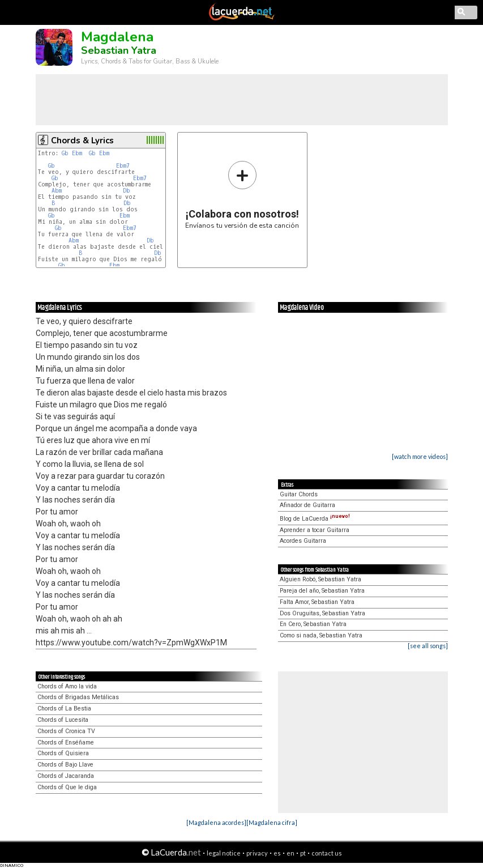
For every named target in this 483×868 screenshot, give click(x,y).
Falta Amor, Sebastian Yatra (317, 602)
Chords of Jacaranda (66, 776)
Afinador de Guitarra (307, 505)
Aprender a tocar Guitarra (315, 530)
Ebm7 (123, 166)
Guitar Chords (299, 494)
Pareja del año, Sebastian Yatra (322, 591)
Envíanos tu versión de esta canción (242, 195)
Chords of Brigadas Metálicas (78, 697)
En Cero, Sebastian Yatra (313, 624)
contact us (327, 853)
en (290, 853)
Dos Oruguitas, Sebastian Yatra (322, 613)
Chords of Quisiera (63, 753)
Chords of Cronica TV (66, 731)
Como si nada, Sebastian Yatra (321, 635)
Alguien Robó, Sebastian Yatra (320, 579)
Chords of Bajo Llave (65, 765)
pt (303, 853)
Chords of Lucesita (63, 720)
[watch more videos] (420, 456)
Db (127, 191)
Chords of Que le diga (67, 787)
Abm (57, 191)
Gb (65, 153)
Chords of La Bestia (64, 709)
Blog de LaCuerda (315, 519)
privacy (257, 853)
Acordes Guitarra (303, 541)
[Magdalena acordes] (216, 822)
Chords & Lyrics (82, 141)
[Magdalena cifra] (272, 822)
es (277, 853)
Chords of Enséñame (66, 743)
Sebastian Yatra (119, 50)
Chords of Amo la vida (67, 686)
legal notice (224, 853)
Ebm (77, 153)
